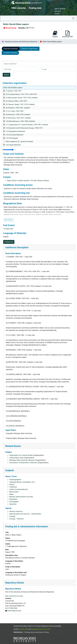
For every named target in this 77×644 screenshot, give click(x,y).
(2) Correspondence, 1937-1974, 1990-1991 (21, 94)
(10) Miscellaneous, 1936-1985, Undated (20, 121)
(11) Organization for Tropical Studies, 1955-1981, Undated (27, 125)
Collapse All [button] (9, 242)
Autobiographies (15, 480)
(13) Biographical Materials (15, 131)
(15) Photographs (12, 138)
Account (58, 11)
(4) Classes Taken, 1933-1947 (16, 101)
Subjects (10, 470)
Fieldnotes (13, 487)
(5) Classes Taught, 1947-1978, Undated (20, 104)
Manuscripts (14, 492)
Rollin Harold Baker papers (13, 88)
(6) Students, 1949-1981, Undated (18, 108)
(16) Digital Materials (13, 145)
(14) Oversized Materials (14, 135)
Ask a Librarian (60, 9)
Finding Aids (35, 8)
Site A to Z (32, 626)
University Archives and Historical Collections (21, 42)
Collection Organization (29, 49)
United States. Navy (16, 458)
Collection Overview (11, 49)
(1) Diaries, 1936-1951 (14, 91)
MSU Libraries (19, 8)
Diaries (12, 484)
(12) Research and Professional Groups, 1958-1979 (24, 128)
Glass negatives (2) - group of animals (19, 141)
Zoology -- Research (17, 519)
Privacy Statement (42, 626)
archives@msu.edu (14, 611)
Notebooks (13, 499)
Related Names (13, 446)
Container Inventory (10, 53)
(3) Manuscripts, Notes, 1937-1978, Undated (22, 98)
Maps (11, 494)
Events (57, 14)
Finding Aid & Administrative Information (27, 526)
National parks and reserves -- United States (25, 514)
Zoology (12, 516)
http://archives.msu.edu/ (14, 596)
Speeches (13, 504)
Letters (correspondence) (19, 489)
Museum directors (16, 511)
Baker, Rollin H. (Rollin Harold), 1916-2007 (22, 181)
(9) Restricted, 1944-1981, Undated (18, 118)
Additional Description (17, 247)
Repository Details (15, 583)
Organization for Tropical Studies (21, 455)
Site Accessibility (55, 626)
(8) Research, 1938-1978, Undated (18, 115)
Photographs (14, 502)
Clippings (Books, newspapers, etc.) (22, 482)
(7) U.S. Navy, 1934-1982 (14, 111)
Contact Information (20, 626)
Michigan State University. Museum (22, 460)
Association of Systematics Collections (24, 463)
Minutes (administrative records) (21, 497)
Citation (55, 34)
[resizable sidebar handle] (9, 150)
